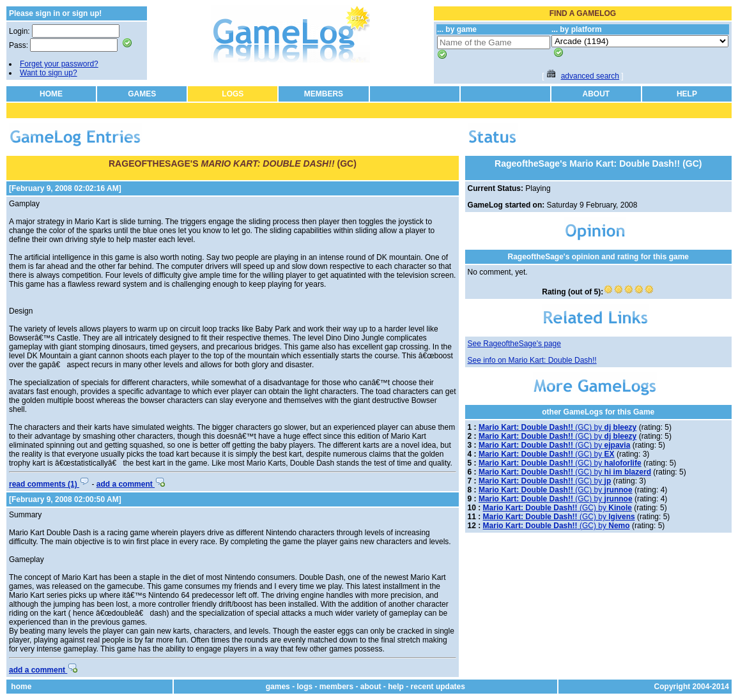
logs (304, 687)
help (396, 687)
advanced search (590, 76)
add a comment (131, 484)
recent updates (438, 687)
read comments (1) (49, 484)
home (21, 687)
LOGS (233, 94)
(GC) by (557, 427)
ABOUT (596, 94)
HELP (687, 94)
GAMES (142, 94)
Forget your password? (59, 64)
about (371, 687)
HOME (51, 94)
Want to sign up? (49, 73)
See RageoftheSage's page (514, 344)
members (336, 687)
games (278, 687)
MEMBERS (324, 94)
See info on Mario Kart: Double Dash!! (532, 360)
